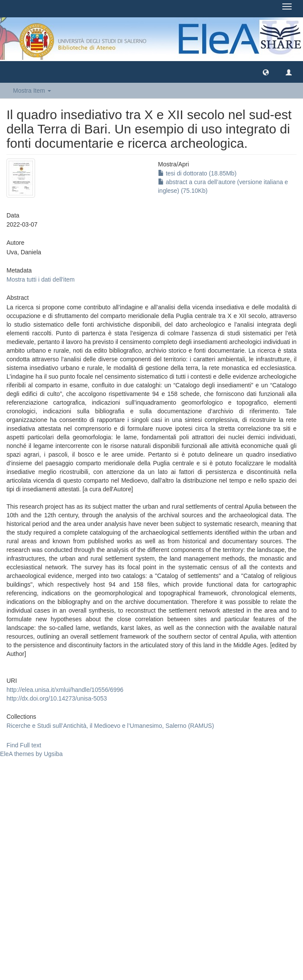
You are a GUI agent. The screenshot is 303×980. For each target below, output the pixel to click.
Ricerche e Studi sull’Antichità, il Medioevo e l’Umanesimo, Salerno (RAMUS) (110, 726)
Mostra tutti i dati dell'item (41, 279)
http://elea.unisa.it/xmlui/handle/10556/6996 (65, 690)
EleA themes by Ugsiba (31, 754)
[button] (266, 72)
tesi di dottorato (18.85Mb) (197, 173)
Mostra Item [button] (32, 91)
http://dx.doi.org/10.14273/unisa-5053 (57, 698)
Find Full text (24, 745)
